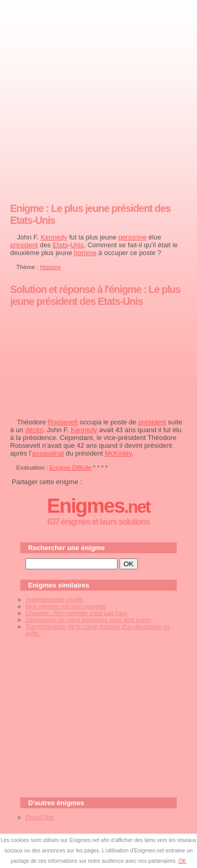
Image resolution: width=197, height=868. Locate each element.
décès (34, 430)
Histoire (50, 267)
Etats (60, 245)
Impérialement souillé (54, 599)
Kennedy (54, 237)
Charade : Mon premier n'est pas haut (76, 613)
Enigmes (98, 506)
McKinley (119, 453)
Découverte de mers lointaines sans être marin (88, 619)
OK (182, 861)
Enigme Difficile (71, 467)
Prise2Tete (40, 817)
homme (85, 253)
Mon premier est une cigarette (66, 606)
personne (133, 237)
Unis (77, 245)
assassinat (48, 453)
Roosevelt (63, 422)
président (24, 245)
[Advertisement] (98, 99)
